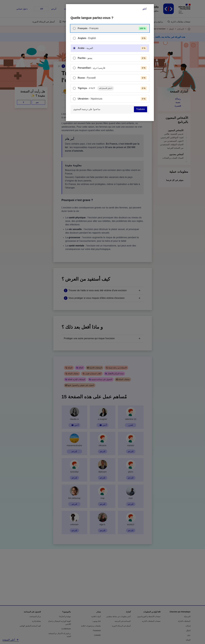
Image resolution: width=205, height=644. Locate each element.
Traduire (141, 109)
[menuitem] (110, 28)
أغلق (144, 9)
